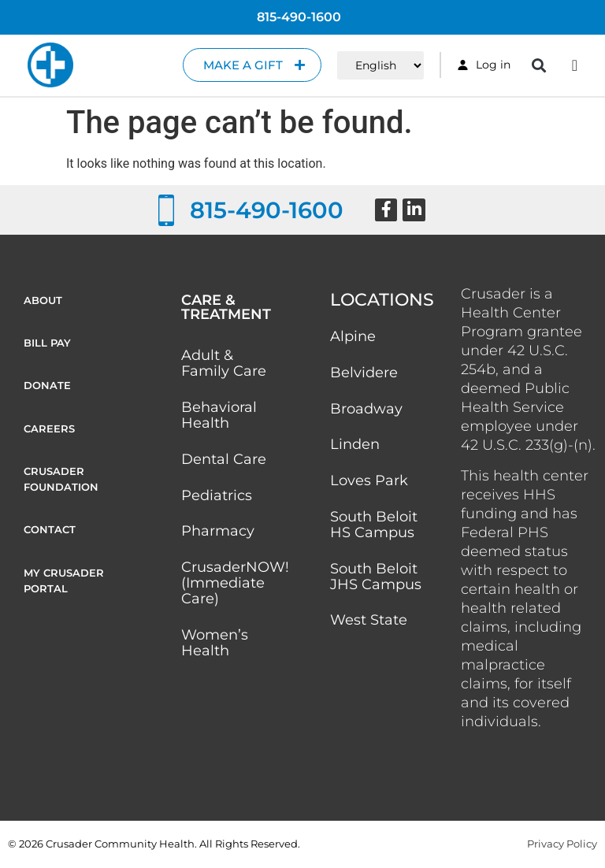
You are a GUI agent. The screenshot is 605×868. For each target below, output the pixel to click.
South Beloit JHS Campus (376, 577)
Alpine (353, 336)
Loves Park (369, 481)
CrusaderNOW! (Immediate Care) (235, 584)
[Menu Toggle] (575, 65)
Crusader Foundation (61, 484)
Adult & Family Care (224, 363)
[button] (539, 65)
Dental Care (224, 459)
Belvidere (364, 373)
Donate (47, 388)
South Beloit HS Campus (374, 525)
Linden (355, 445)
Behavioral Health (219, 415)
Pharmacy (218, 532)
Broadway (366, 409)
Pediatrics (217, 495)
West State (369, 621)
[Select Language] (380, 65)
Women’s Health (215, 644)
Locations (382, 300)
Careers (49, 432)
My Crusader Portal (64, 588)
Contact (50, 536)
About (43, 300)
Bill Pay (47, 344)
